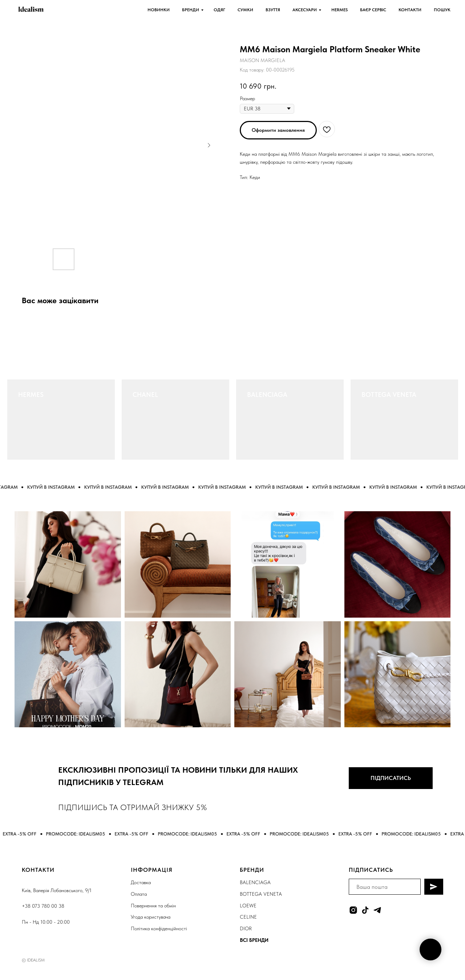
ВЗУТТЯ (273, 10)
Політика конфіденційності (159, 928)
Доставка (141, 882)
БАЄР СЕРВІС (373, 10)
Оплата (139, 894)
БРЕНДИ (191, 10)
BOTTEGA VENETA (389, 395)
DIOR (246, 928)
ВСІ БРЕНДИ (254, 940)
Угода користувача (151, 917)
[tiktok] (365, 910)
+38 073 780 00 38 (43, 906)
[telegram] (377, 910)
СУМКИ (245, 10)
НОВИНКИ (159, 10)
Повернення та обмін (153, 906)
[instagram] (353, 910)
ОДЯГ (219, 10)
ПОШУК (442, 10)
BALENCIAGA (267, 395)
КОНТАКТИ (410, 10)
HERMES (339, 10)
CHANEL (145, 395)
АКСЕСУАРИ (305, 10)
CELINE (248, 917)
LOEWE (248, 906)
